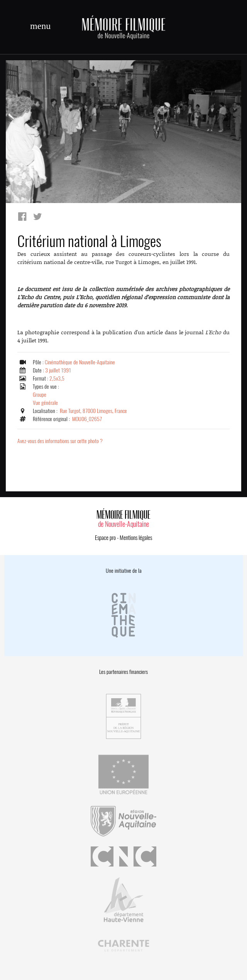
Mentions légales (136, 538)
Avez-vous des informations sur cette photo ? (60, 441)
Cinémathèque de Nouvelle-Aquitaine (80, 362)
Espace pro (105, 538)
